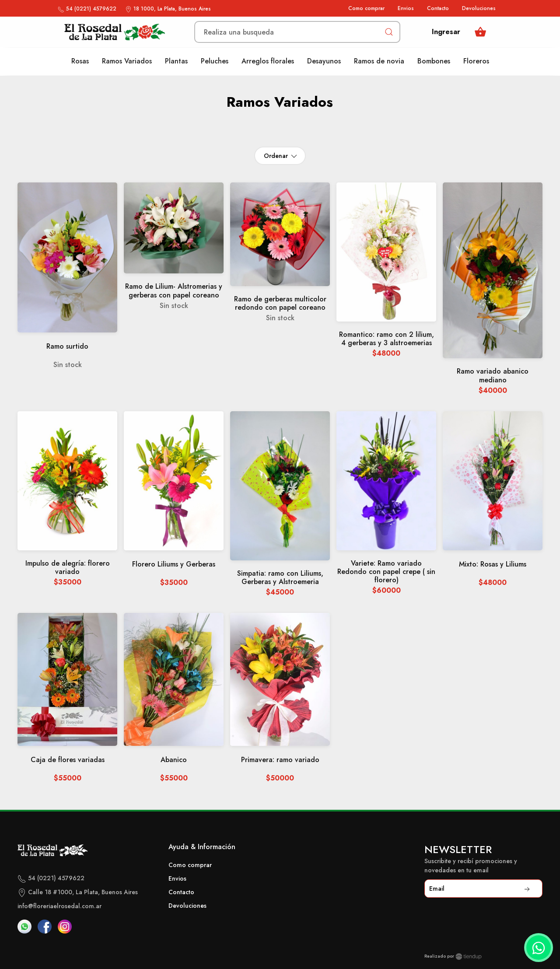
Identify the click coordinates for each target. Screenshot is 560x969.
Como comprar (366, 8)
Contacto (438, 8)
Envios (406, 8)
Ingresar (446, 32)
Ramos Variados (127, 61)
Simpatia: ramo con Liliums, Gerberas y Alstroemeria (280, 578)
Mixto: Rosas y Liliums (493, 565)
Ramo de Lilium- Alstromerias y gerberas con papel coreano (174, 291)
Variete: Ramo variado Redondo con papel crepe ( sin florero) (386, 572)
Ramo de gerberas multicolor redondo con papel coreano (280, 304)
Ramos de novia (379, 61)
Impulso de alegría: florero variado (68, 568)
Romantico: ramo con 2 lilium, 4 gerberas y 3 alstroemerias (387, 339)
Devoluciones (479, 8)
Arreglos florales (268, 61)
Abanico (174, 760)
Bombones (434, 61)
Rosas (80, 61)
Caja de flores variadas (68, 760)
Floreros (476, 61)
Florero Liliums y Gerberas (174, 565)
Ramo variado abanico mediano (493, 376)
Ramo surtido (67, 347)
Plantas (176, 61)
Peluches (215, 61)
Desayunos (324, 61)
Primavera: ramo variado (280, 760)
